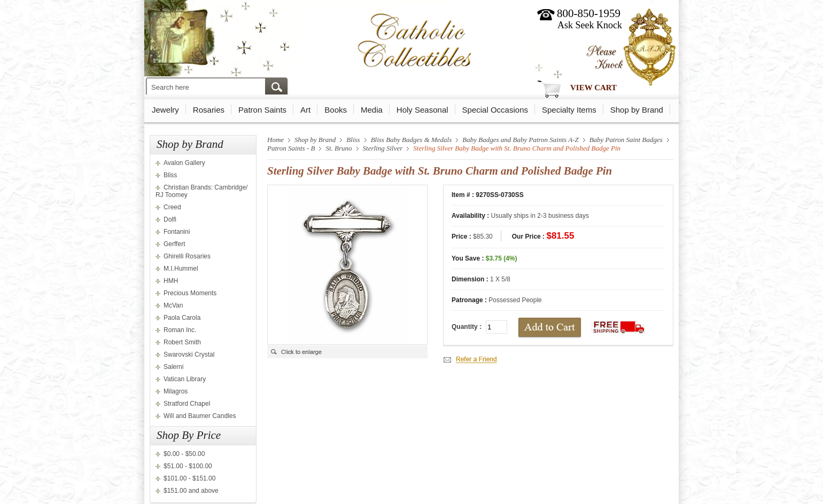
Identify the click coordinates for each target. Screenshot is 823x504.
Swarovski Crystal (189, 355)
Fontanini (177, 232)
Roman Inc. (180, 330)
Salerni (173, 367)
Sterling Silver (383, 148)
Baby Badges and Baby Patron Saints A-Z (520, 140)
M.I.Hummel (181, 269)
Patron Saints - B (291, 148)
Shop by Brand (637, 110)
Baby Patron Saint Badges (626, 140)
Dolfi (170, 219)
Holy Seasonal (422, 110)
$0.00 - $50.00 (184, 454)
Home (275, 140)
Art (305, 110)
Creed (172, 207)
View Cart (593, 88)
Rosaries (209, 110)
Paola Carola (182, 318)
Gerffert (174, 244)
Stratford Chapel (187, 404)
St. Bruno (339, 148)
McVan (173, 305)
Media (372, 110)
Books (336, 110)
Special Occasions (495, 110)
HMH (171, 281)
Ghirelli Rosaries (187, 256)
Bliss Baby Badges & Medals (412, 140)
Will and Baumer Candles (200, 416)
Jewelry (165, 110)
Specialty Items (569, 110)
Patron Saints (262, 110)
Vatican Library (185, 379)
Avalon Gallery (184, 163)
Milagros (176, 391)
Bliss (170, 175)
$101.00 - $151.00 (189, 478)
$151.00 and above (191, 491)
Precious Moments (190, 293)
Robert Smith (182, 342)
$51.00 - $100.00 (188, 466)
